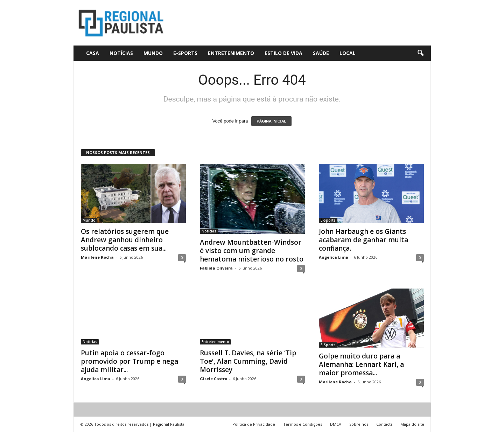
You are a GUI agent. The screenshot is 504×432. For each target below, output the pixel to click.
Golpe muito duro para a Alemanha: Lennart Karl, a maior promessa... (361, 364)
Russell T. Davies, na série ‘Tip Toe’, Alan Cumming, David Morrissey (248, 361)
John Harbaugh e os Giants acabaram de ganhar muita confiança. (363, 240)
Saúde (321, 53)
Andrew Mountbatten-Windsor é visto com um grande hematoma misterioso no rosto (252, 251)
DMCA (336, 424)
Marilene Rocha (97, 257)
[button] (420, 53)
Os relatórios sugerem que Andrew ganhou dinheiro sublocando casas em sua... (125, 240)
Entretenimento (231, 53)
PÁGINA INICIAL (271, 121)
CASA (93, 53)
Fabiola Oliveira (216, 268)
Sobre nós (359, 424)
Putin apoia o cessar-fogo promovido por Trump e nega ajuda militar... (129, 361)
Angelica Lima (334, 257)
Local (348, 53)
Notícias (121, 53)
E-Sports (185, 53)
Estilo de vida (283, 53)
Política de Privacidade (254, 424)
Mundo (153, 53)
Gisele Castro (213, 379)
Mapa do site (412, 424)
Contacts (384, 424)
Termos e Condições (303, 424)
